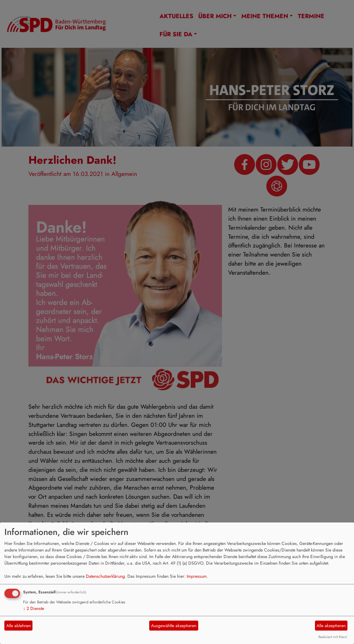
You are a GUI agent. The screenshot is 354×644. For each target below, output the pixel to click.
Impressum (197, 576)
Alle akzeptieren (331, 626)
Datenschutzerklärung (105, 576)
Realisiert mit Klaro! (333, 637)
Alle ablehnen (19, 626)
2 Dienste (34, 608)
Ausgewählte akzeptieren (174, 626)
